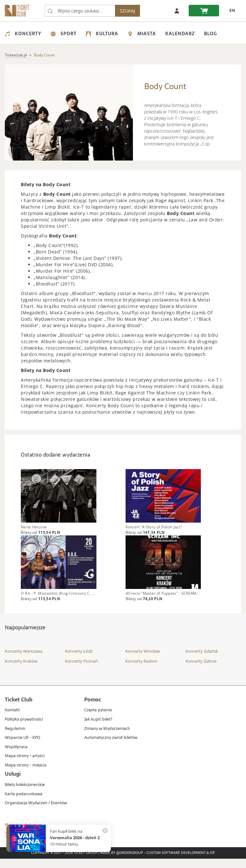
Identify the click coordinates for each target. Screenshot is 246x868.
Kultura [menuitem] (102, 34)
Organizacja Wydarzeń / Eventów (36, 812)
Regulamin (15, 738)
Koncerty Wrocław (143, 660)
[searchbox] (81, 11)
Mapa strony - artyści (25, 765)
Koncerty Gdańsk (202, 660)
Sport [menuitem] (64, 34)
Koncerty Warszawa (24, 660)
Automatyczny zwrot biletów (111, 747)
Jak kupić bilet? (98, 729)
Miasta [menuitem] (142, 34)
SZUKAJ (130, 11)
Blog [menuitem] (210, 34)
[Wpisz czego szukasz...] (50, 11)
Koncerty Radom (141, 670)
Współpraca (16, 756)
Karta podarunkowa (24, 803)
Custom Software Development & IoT (181, 862)
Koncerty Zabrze (201, 670)
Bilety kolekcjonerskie (25, 794)
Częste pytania (98, 719)
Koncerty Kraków (21, 670)
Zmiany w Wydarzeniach (107, 738)
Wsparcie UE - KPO (23, 747)
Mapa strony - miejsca (26, 775)
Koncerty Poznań (81, 670)
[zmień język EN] (230, 11)
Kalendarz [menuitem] (180, 34)
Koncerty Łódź (79, 660)
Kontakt (12, 719)
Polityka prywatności (24, 729)
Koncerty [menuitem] (23, 34)
